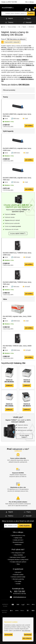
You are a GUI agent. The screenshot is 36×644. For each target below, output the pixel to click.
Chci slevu (25, 526)
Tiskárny (9, 22)
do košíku (29, 126)
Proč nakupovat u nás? (18, 553)
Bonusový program (18, 542)
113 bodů (28, 350)
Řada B (24, 27)
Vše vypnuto (27, 638)
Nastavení (28, 635)
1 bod (26, 118)
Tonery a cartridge (12, 27)
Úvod (4, 27)
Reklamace (18, 544)
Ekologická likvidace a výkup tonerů (18, 560)
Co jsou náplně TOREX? (18, 233)
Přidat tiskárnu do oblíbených (16, 39)
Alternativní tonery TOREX (18, 557)
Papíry (27, 19)
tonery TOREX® (22, 60)
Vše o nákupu (29, 2)
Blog (18, 564)
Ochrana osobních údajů (18, 577)
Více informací (26, 630)
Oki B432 (8, 56)
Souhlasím (8, 635)
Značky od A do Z (18, 540)
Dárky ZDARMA (18, 555)
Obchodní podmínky (18, 579)
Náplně (9, 19)
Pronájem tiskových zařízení (18, 562)
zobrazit (9, 385)
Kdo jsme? (18, 572)
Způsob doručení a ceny (18, 535)
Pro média (18, 581)
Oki (19, 27)
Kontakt (18, 584)
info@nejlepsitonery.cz (20, 597)
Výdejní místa (18, 538)
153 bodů (28, 257)
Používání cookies (18, 575)
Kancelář (27, 22)
